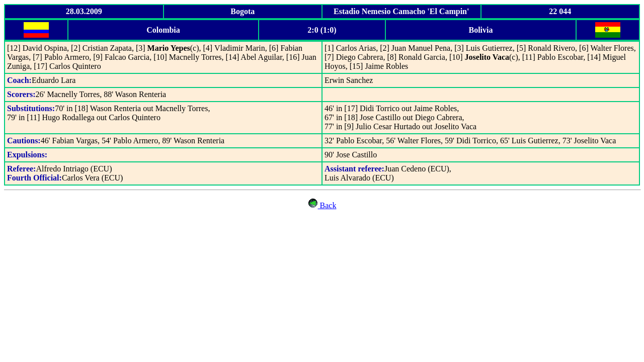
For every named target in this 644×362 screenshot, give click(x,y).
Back (322, 205)
